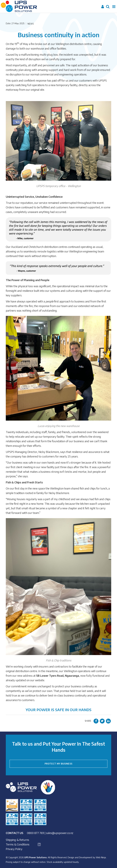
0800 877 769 (35, 833)
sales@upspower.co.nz (60, 833)
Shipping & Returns (17, 840)
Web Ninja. (101, 857)
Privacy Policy (14, 849)
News (31, 24)
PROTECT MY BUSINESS (58, 764)
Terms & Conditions (18, 844)
